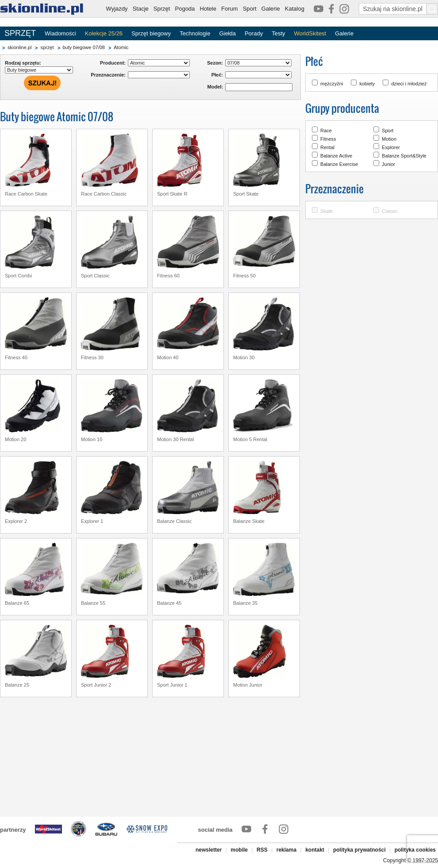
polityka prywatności (359, 850)
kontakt (315, 850)
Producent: (113, 63)
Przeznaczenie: (108, 75)
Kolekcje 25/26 (104, 33)
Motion (389, 139)
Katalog (295, 9)
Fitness (328, 139)
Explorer (391, 147)
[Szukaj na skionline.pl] (432, 9)
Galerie (271, 9)
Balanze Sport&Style (404, 156)
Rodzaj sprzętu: (23, 63)
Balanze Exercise (339, 164)
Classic (390, 211)
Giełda (227, 33)
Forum (230, 9)
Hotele (208, 9)
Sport (250, 9)
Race (326, 131)
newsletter (209, 850)
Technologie (195, 33)
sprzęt (47, 47)
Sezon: (215, 63)
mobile (239, 850)
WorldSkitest (310, 33)
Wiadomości (60, 33)
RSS (262, 850)
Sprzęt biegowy (151, 33)
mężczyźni (332, 84)
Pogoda (185, 9)
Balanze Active (336, 156)
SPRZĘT (20, 33)
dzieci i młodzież (409, 84)
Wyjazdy (117, 9)
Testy (278, 33)
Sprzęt (162, 9)
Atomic (121, 47)
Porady (254, 33)
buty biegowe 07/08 (84, 47)
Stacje (141, 9)
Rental (327, 147)
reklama (286, 850)
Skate (327, 211)
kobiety (367, 84)
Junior (388, 164)
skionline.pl (19, 47)
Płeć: (217, 75)
